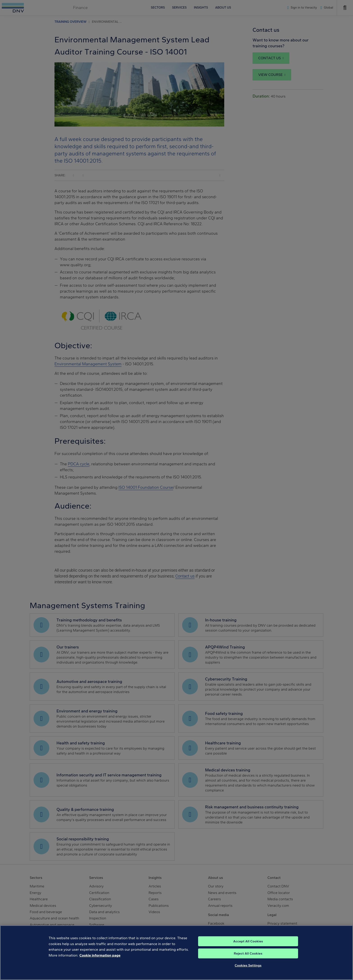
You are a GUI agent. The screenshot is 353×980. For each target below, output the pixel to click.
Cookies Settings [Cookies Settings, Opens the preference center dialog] (248, 971)
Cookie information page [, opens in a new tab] (100, 961)
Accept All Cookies (248, 947)
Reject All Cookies (248, 959)
